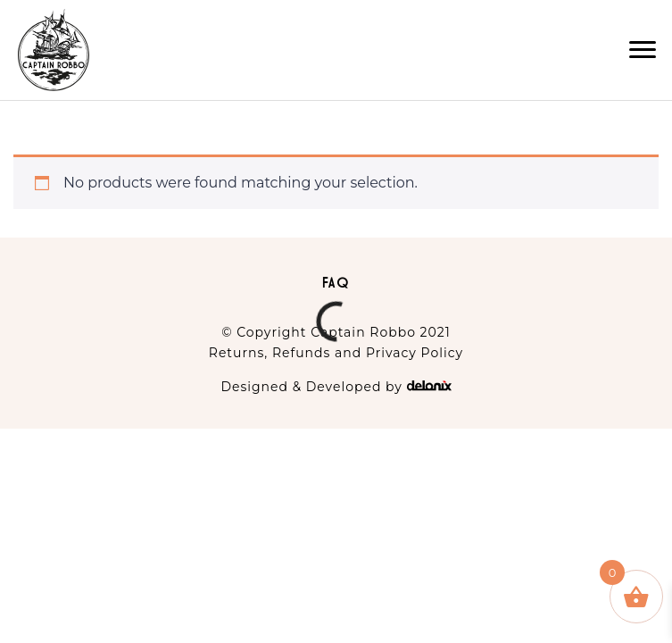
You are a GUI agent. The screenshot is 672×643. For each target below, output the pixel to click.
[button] (643, 50)
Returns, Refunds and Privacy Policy (336, 353)
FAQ (336, 282)
